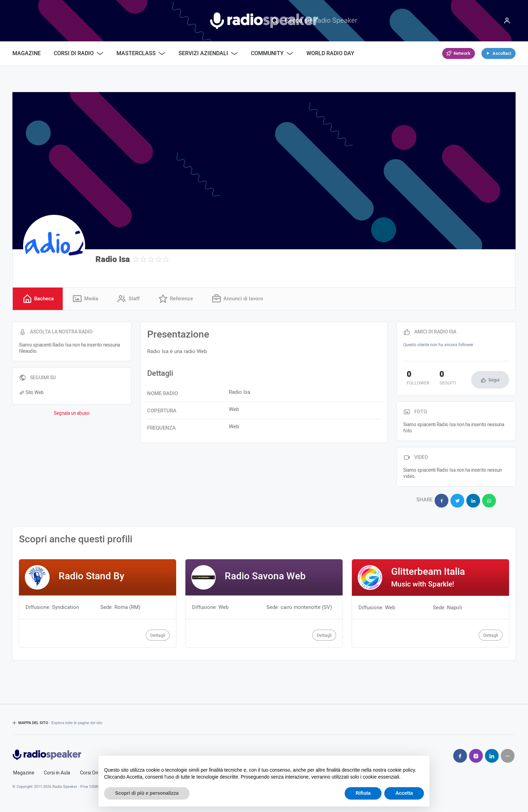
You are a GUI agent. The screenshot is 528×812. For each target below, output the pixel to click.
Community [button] (272, 53)
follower (415, 380)
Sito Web (31, 393)
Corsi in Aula (57, 770)
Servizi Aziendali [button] (208, 53)
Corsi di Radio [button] (79, 53)
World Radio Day (330, 53)
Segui (494, 381)
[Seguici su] (508, 753)
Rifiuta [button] (363, 793)
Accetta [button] (404, 793)
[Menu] (507, 21)
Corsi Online (93, 770)
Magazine (27, 53)
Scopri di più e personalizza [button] (147, 793)
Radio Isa (113, 259)
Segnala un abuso (72, 414)
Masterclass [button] (141, 53)
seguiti (438, 380)
